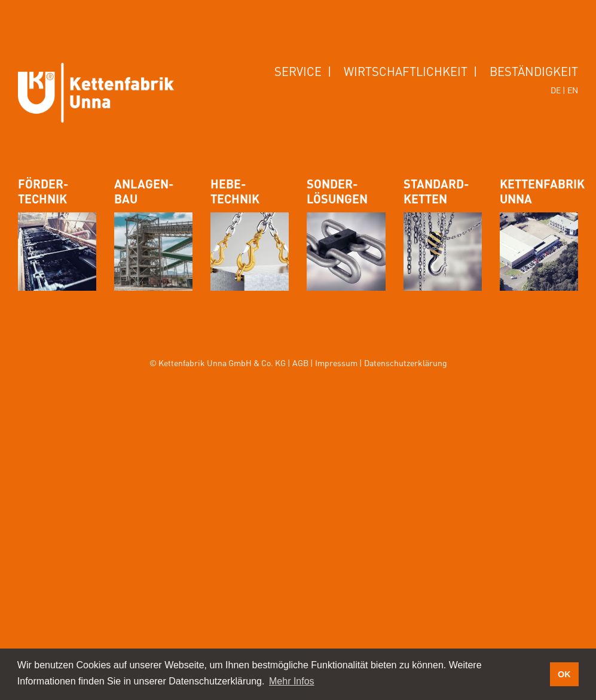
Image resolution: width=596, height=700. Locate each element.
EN (573, 90)
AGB (300, 363)
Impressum (336, 363)
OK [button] (564, 674)
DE (556, 90)
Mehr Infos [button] (292, 681)
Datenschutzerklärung (406, 363)
